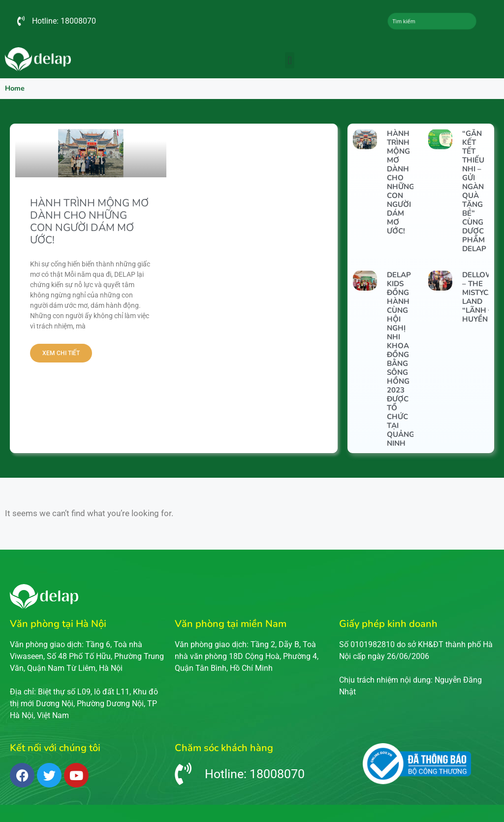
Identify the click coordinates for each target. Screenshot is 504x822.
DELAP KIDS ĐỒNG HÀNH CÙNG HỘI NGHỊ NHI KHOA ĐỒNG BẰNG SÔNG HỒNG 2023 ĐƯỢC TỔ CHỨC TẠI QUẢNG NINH (401, 359)
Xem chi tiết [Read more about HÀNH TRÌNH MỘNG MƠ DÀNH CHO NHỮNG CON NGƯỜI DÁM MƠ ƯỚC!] (61, 353)
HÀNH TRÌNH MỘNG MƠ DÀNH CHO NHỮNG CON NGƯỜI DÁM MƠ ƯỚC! (89, 222)
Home (15, 88)
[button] (290, 60)
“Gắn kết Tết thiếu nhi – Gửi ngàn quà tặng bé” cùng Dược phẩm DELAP (474, 191)
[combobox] (432, 21)
